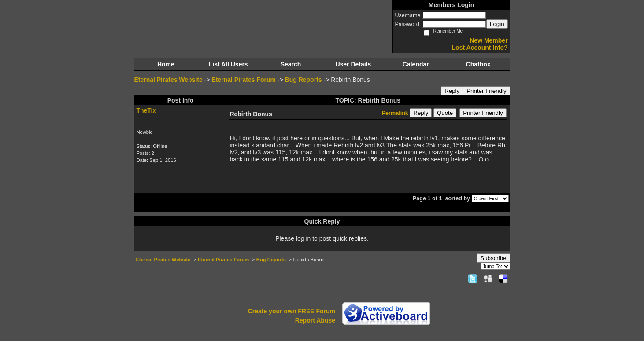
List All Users (228, 64)
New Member (489, 40)
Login (497, 24)
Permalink (395, 113)
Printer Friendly (486, 91)
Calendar (416, 64)
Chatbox (478, 64)
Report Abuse (315, 320)
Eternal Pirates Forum (244, 80)
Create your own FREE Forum (292, 311)
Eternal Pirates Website (168, 80)
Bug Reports (303, 80)
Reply (452, 91)
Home (166, 64)
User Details (353, 64)
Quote (445, 113)
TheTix (146, 110)
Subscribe (493, 258)
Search (291, 64)
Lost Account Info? (480, 48)
